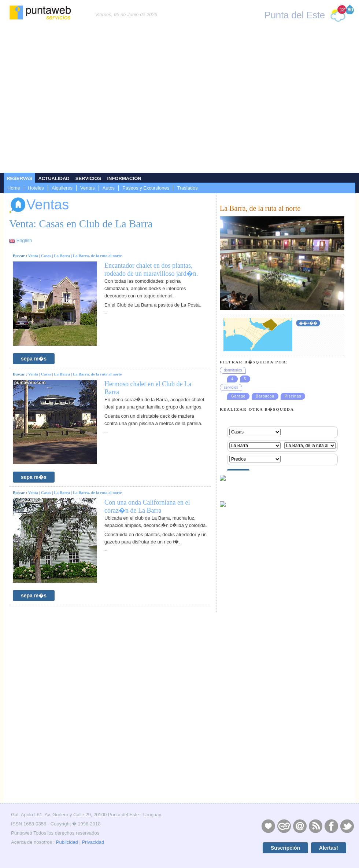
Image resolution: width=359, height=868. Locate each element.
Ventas (88, 188)
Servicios (88, 178)
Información (124, 178)
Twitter (347, 826)
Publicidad (67, 842)
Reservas (19, 178)
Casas (46, 256)
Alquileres (62, 188)
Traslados (187, 188)
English (24, 240)
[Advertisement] (69, 100)
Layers (284, 826)
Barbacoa (265, 396)
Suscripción (285, 848)
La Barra (62, 256)
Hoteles (36, 188)
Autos (109, 188)
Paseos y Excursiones (146, 188)
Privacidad (93, 842)
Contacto (300, 826)
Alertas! (329, 848)
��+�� (308, 323)
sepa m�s (34, 359)
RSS (315, 826)
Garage (238, 396)
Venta (33, 256)
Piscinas (293, 396)
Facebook (331, 826)
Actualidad (54, 178)
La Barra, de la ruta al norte (97, 256)
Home (14, 188)
